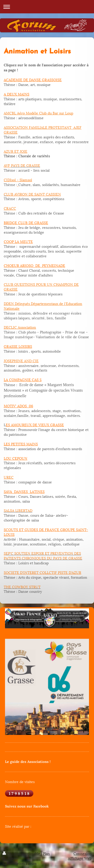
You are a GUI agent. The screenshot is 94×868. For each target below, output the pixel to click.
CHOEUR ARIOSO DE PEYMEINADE (34, 265)
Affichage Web (80, 858)
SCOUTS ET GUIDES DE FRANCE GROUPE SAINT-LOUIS (46, 532)
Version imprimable (22, 853)
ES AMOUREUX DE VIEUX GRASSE (35, 425)
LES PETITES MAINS (21, 444)
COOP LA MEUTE (18, 241)
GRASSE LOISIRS (18, 346)
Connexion (82, 853)
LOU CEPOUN (16, 458)
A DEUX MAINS (17, 94)
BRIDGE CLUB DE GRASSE (26, 222)
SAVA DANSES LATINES (24, 491)
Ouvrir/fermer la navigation (47, 7)
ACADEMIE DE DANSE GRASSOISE (33, 80)
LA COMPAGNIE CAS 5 (23, 379)
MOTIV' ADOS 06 (18, 406)
